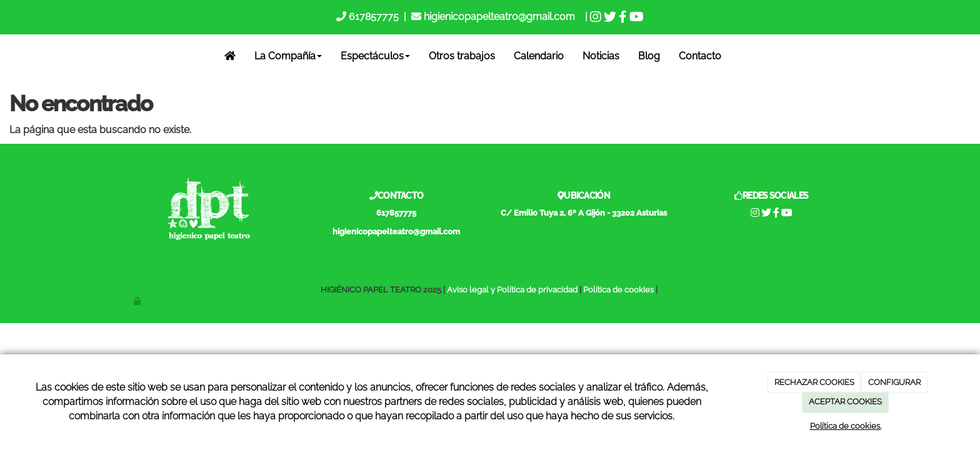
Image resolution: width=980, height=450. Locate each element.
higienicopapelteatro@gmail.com (499, 17)
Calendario (539, 56)
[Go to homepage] (8, 56)
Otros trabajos (462, 56)
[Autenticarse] (138, 301)
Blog (649, 56)
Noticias (601, 56)
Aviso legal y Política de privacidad (512, 290)
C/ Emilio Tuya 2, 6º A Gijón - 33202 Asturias (584, 213)
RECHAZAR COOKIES (814, 382)
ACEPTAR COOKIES (845, 402)
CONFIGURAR (894, 382)
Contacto (700, 56)
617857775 (372, 17)
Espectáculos (375, 56)
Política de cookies (618, 290)
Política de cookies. (846, 426)
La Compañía (288, 56)
